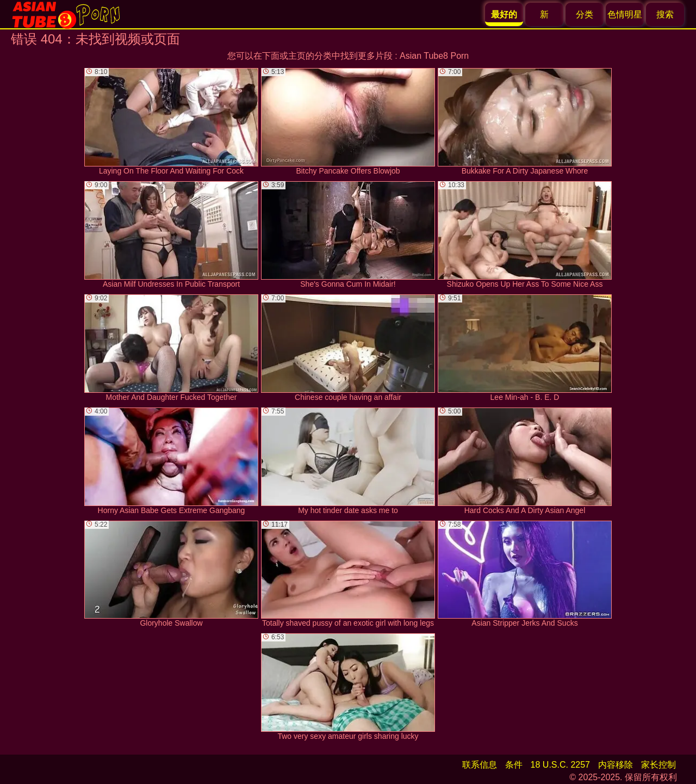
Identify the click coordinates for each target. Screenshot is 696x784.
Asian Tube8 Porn (434, 56)
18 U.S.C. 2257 (560, 765)
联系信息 (480, 765)
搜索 (665, 14)
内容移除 (616, 765)
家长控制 (658, 765)
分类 (585, 14)
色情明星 (625, 14)
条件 (514, 765)
